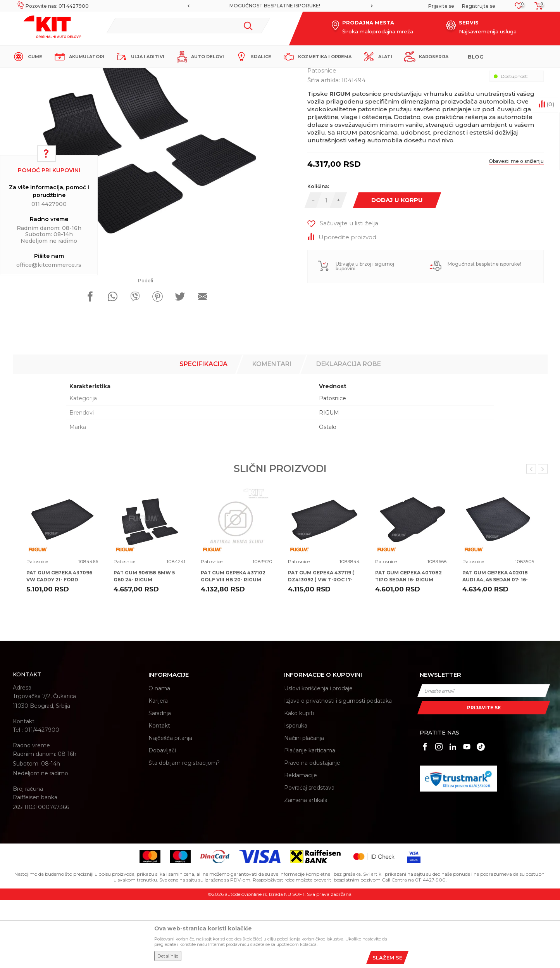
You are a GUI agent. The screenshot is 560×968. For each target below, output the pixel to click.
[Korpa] (536, 8)
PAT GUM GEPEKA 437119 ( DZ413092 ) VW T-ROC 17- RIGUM (321, 647)
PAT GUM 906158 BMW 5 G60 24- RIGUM (144, 644)
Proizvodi (127, 74)
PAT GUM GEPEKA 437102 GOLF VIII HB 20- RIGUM (233, 644)
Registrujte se (479, 6)
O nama (159, 756)
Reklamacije (301, 843)
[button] (188, 26)
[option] (280, 6)
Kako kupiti (299, 781)
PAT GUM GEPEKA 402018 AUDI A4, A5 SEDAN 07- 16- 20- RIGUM (495, 647)
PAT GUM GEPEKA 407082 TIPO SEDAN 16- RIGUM (408, 644)
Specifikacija (203, 432)
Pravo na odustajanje (312, 831)
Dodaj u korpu (397, 268)
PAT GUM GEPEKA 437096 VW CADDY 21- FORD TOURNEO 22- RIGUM (59, 647)
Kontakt (159, 793)
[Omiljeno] (519, 8)
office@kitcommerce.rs (49, 265)
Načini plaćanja (304, 806)
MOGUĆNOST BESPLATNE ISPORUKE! (279, 6)
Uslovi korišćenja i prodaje (318, 756)
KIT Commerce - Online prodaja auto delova (62, 74)
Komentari (272, 432)
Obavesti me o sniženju (516, 229)
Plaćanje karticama (310, 818)
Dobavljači (162, 818)
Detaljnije (168, 956)
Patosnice (154, 74)
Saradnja (160, 781)
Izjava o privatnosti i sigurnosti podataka (338, 769)
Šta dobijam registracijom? (184, 831)
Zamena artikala (306, 868)
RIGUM (329, 481)
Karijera (158, 769)
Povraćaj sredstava (309, 856)
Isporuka (296, 793)
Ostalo (328, 495)
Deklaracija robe (349, 432)
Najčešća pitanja (170, 806)
